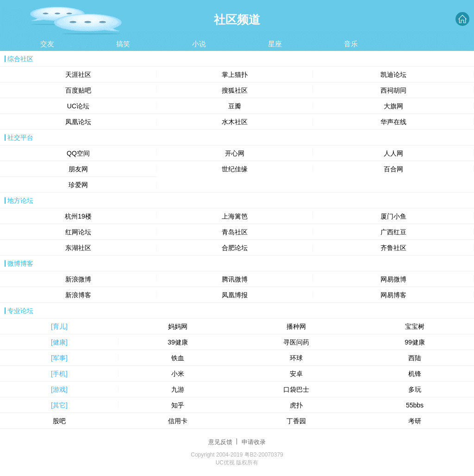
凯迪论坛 (393, 75)
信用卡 (178, 421)
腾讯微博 (235, 279)
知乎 (178, 405)
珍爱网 (78, 185)
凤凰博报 (235, 295)
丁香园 (296, 421)
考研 (415, 421)
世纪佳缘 (235, 169)
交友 (47, 44)
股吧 (59, 421)
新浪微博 (78, 279)
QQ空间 (78, 153)
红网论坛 (78, 232)
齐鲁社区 (393, 248)
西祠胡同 (393, 90)
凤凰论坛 (78, 122)
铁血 (178, 358)
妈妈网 (178, 326)
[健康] (59, 342)
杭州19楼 (78, 216)
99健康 (415, 342)
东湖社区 (78, 248)
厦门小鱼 (393, 216)
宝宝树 (415, 326)
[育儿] (59, 326)
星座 (275, 44)
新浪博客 (78, 295)
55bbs (415, 405)
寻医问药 (296, 342)
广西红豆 (393, 232)
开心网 (235, 153)
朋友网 (78, 169)
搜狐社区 (235, 90)
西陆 (415, 358)
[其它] (59, 405)
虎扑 (296, 405)
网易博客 (393, 295)
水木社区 (235, 122)
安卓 (296, 374)
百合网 (393, 169)
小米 (178, 374)
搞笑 (123, 44)
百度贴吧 (78, 90)
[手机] (59, 374)
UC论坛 (78, 106)
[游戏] (59, 389)
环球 (296, 358)
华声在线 (393, 122)
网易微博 (393, 279)
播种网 (296, 326)
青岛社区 (235, 232)
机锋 (415, 374)
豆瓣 (235, 106)
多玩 (415, 389)
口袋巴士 (296, 389)
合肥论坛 (235, 248)
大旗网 (393, 106)
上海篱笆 (235, 216)
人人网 (393, 153)
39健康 (178, 342)
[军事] (59, 358)
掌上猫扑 (235, 75)
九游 (178, 389)
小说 (199, 44)
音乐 (351, 44)
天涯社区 (78, 75)
